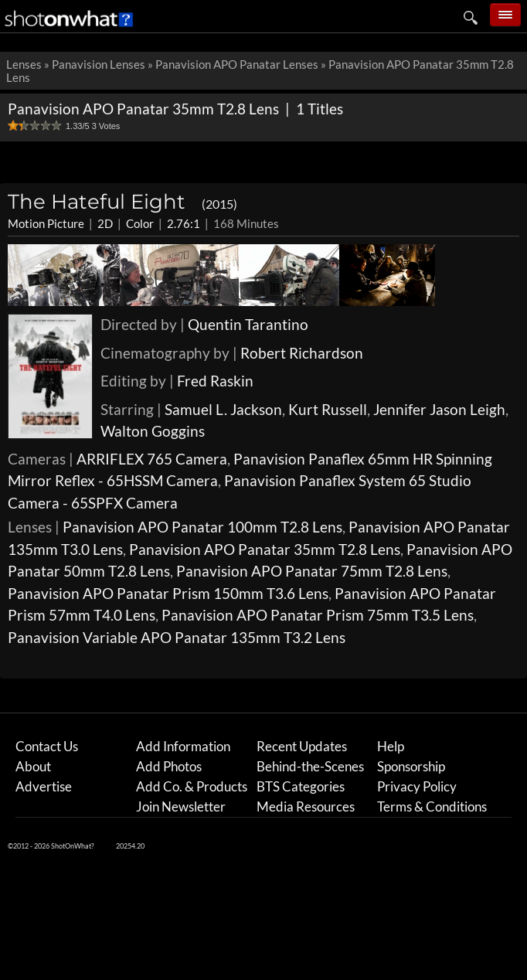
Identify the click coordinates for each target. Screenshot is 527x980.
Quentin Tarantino (248, 324)
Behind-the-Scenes (310, 766)
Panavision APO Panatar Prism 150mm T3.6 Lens (168, 593)
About (33, 766)
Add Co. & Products (192, 786)
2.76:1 (184, 223)
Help (391, 746)
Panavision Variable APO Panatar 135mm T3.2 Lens (177, 637)
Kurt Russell (328, 409)
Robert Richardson (302, 353)
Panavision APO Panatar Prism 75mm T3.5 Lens (318, 615)
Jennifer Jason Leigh (439, 409)
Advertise (44, 786)
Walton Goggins (153, 431)
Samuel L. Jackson (223, 409)
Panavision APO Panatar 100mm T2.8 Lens (202, 527)
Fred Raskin (215, 381)
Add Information (183, 746)
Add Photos (169, 766)
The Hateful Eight (122, 202)
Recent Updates (302, 746)
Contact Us (47, 746)
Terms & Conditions (432, 806)
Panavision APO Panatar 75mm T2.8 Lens (312, 571)
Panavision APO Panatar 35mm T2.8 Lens (265, 549)
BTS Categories (301, 786)
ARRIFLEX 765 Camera (152, 459)
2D (105, 223)
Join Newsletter (181, 806)
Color (140, 223)
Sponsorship (411, 766)
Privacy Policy (417, 786)
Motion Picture (46, 223)
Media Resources (306, 806)
